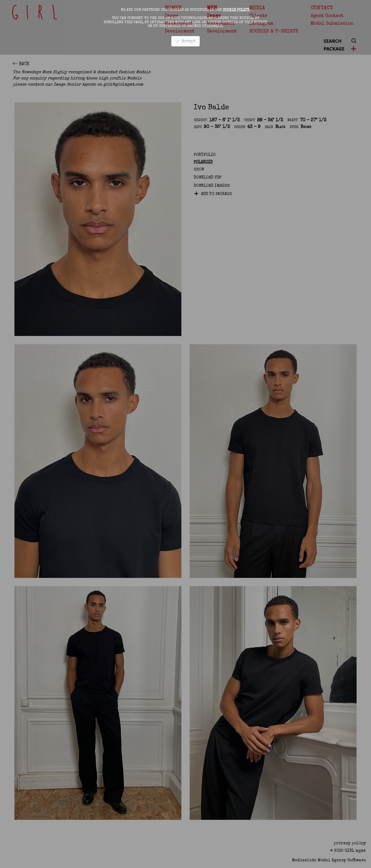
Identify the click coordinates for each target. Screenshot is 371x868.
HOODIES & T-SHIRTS (274, 31)
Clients (258, 16)
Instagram (261, 24)
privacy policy (350, 844)
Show (199, 170)
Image (171, 16)
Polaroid (203, 162)
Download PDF (208, 178)
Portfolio (205, 155)
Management (179, 24)
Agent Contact (327, 16)
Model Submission (332, 24)
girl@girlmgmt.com (123, 85)
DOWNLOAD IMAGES (212, 186)
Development (180, 31)
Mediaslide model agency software (329, 861)
